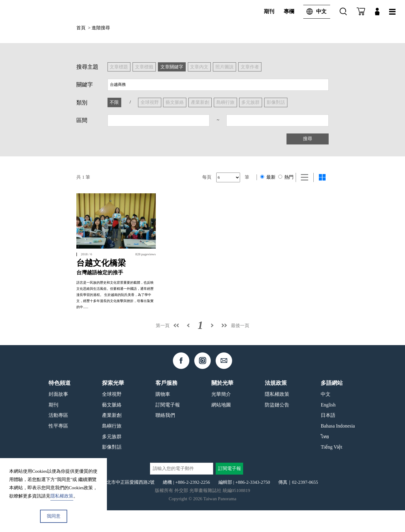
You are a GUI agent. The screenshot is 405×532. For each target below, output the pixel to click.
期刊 (269, 11)
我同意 (54, 516)
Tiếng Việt (332, 469)
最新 (268, 177)
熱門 (286, 177)
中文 (315, 12)
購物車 (163, 416)
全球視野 (112, 416)
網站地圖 (221, 426)
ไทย (325, 458)
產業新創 (112, 437)
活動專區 (58, 437)
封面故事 (58, 416)
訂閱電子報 (168, 426)
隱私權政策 (277, 416)
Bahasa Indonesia (338, 447)
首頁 (81, 28)
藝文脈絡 (112, 426)
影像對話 (112, 469)
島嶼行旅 (112, 447)
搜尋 (308, 139)
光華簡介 (221, 416)
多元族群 (112, 458)
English (328, 426)
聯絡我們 (165, 437)
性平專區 (58, 447)
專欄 (289, 11)
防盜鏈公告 (277, 426)
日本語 (328, 437)
